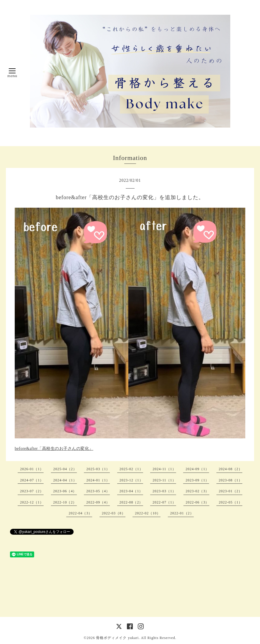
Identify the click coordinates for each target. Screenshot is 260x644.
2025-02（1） (131, 469)
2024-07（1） (32, 480)
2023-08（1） (231, 480)
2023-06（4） (65, 491)
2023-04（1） (131, 491)
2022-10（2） (65, 502)
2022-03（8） (114, 513)
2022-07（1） (164, 502)
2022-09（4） (98, 502)
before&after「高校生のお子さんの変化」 (54, 449)
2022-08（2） (131, 502)
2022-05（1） (231, 502)
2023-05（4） (98, 491)
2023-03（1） (164, 491)
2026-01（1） (32, 469)
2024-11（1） (164, 469)
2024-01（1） (98, 480)
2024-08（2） (231, 469)
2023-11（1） (164, 480)
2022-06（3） (198, 502)
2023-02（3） (198, 491)
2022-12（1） (32, 502)
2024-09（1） (197, 469)
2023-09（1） (197, 480)
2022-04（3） (80, 513)
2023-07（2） (32, 491)
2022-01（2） (182, 513)
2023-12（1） (131, 480)
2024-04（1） (65, 480)
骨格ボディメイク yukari (117, 638)
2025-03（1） (98, 469)
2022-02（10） (148, 513)
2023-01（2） (231, 491)
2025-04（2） (65, 469)
